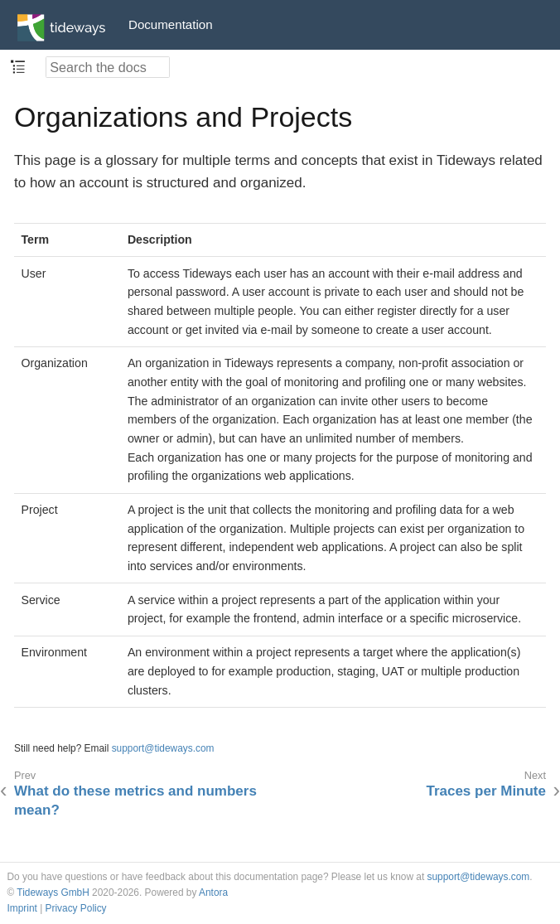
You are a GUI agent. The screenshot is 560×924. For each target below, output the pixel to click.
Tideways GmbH (53, 893)
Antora (213, 893)
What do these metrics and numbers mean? (135, 800)
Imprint (22, 908)
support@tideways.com (163, 748)
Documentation (171, 24)
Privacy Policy (76, 908)
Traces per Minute (486, 791)
